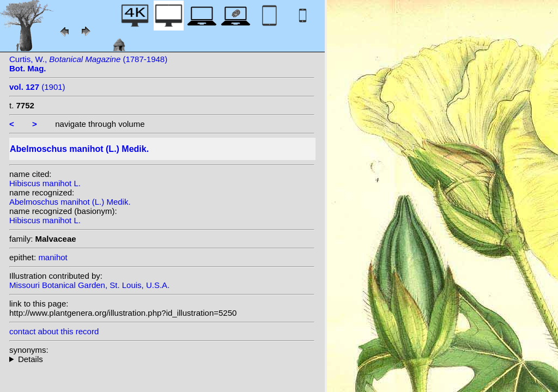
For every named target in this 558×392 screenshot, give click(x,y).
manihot (53, 257)
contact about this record (54, 331)
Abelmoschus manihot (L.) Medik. (70, 202)
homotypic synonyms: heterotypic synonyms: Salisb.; (162, 359)
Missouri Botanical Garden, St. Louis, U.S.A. (89, 285)
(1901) (37, 87)
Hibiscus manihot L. (45, 183)
